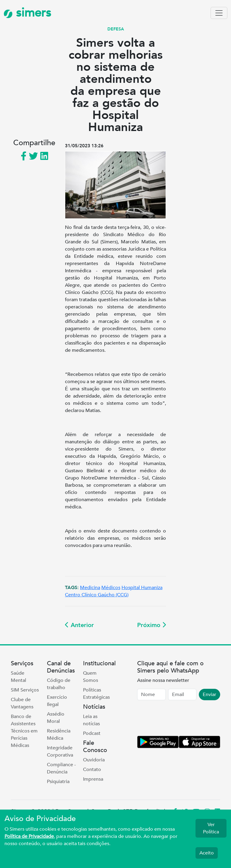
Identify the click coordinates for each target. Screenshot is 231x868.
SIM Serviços (25, 690)
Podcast (92, 733)
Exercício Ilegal (57, 701)
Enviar (209, 695)
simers (27, 13)
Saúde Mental (18, 677)
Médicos (111, 588)
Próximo (152, 625)
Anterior (79, 625)
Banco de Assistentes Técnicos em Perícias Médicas (24, 731)
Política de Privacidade (29, 836)
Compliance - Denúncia (61, 768)
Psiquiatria (58, 782)
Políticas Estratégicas (96, 694)
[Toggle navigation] (219, 13)
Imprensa (93, 779)
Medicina (90, 588)
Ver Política (211, 828)
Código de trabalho (59, 684)
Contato (92, 770)
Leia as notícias (91, 720)
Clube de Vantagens (22, 703)
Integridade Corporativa (60, 751)
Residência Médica (59, 735)
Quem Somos (91, 677)
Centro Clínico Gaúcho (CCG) (97, 595)
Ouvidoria (94, 760)
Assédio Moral (56, 718)
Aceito (207, 853)
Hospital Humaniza (142, 588)
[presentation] (183, 719)
